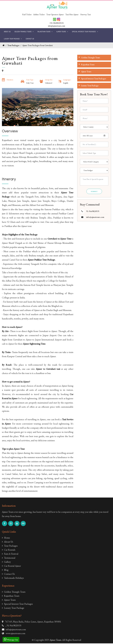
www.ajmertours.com (15, 634)
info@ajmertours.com (95, 217)
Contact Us (30, 39)
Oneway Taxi (86, 14)
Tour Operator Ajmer (55, 14)
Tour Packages (13, 45)
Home (6, 538)
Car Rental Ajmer (11, 566)
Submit (94, 191)
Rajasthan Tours (45, 32)
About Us (7, 32)
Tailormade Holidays (13, 579)
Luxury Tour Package (13, 39)
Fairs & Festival (10, 554)
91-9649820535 (93, 211)
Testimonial (9, 558)
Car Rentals (9, 550)
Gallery (6, 562)
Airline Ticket (39, 14)
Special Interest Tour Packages (85, 32)
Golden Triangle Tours (24, 32)
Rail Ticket (27, 14)
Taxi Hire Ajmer (72, 14)
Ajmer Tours (62, 32)
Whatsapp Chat (11, 639)
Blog (5, 571)
